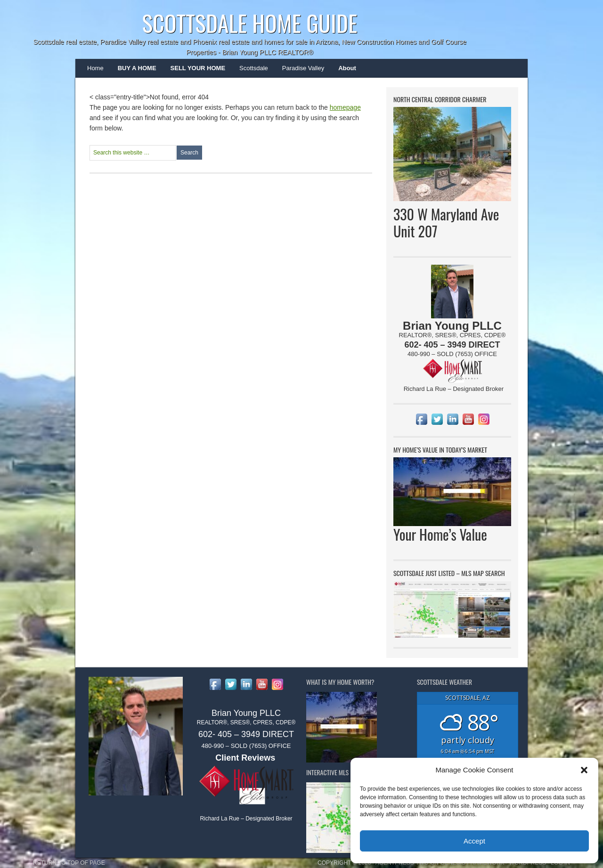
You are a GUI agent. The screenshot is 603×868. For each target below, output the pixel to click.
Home (95, 68)
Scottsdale (250, 71)
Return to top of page (69, 863)
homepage (345, 107)
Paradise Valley (300, 71)
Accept (474, 841)
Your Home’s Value (440, 534)
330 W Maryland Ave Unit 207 (446, 223)
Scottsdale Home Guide (249, 23)
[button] (584, 770)
